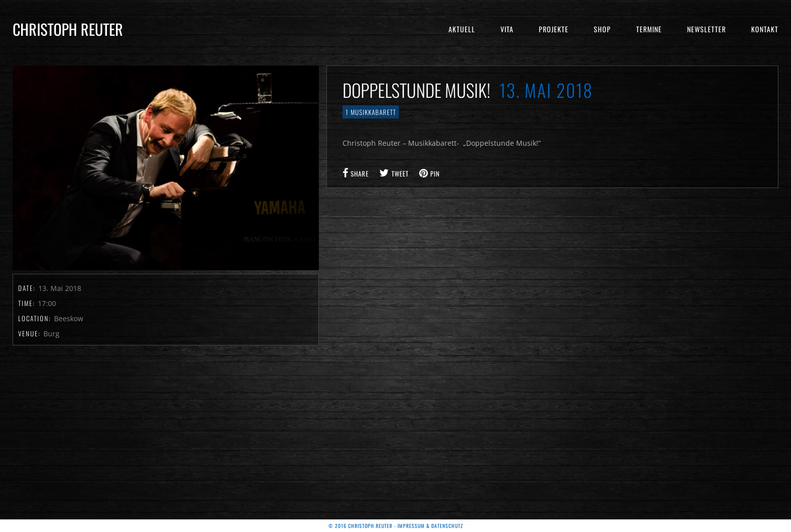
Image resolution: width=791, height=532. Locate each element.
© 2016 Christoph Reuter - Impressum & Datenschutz (396, 526)
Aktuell (462, 29)
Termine (649, 29)
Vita (507, 29)
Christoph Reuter (68, 29)
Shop (602, 29)
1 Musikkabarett (371, 112)
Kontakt (765, 29)
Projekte (554, 29)
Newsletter (707, 29)
